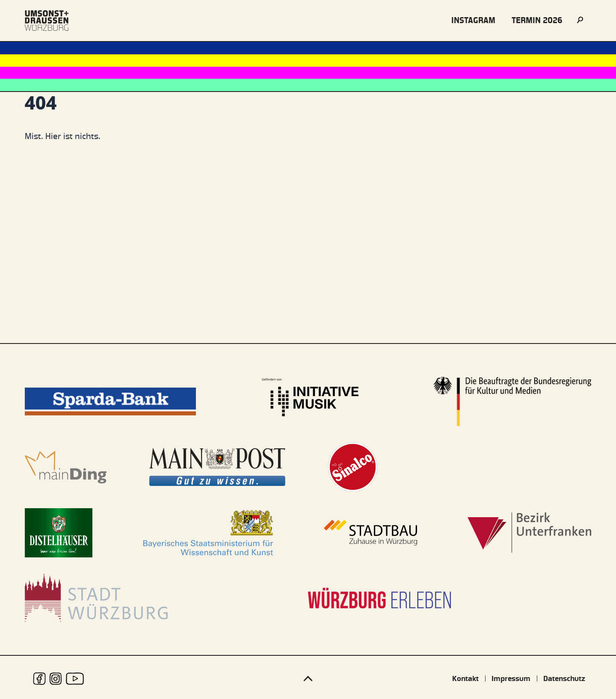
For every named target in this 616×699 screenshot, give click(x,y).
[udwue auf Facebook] (39, 679)
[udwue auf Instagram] (56, 679)
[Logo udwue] (47, 21)
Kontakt (465, 678)
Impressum (511, 678)
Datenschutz (564, 678)
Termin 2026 (537, 20)
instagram (473, 20)
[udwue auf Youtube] (75, 679)
